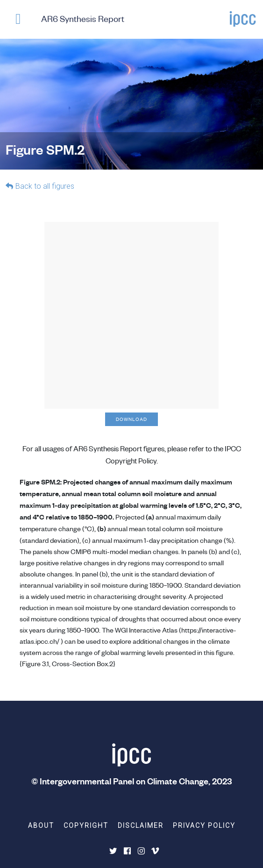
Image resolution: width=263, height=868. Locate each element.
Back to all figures (45, 186)
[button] (18, 21)
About (41, 825)
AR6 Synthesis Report (83, 18)
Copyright (86, 825)
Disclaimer (141, 825)
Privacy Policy (204, 825)
